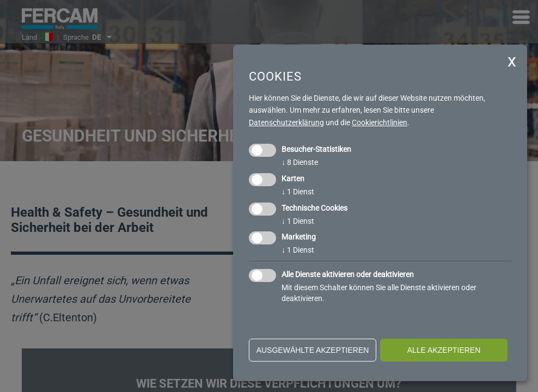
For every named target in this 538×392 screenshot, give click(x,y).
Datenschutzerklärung (286, 122)
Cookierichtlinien (380, 122)
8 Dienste (300, 162)
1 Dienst (298, 192)
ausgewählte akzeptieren (313, 350)
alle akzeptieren (444, 350)
